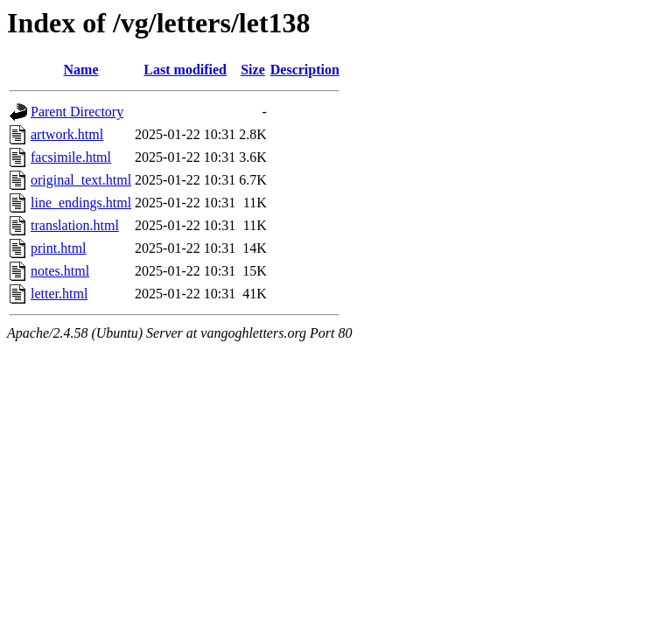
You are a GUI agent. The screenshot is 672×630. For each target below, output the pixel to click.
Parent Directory (77, 112)
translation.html (75, 225)
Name (81, 70)
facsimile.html (71, 157)
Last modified (185, 70)
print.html (59, 248)
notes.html (60, 271)
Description (305, 70)
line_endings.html (81, 203)
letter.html (59, 294)
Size (253, 70)
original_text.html (81, 180)
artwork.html (67, 134)
